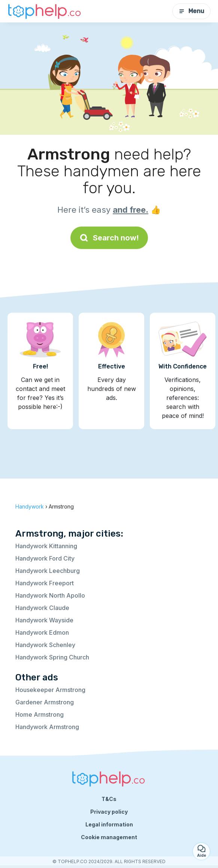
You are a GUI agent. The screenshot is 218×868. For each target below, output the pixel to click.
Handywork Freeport (45, 583)
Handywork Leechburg (48, 571)
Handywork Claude (42, 608)
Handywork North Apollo (50, 595)
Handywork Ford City (45, 558)
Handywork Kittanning (46, 546)
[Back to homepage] (45, 11)
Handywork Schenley (45, 645)
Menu (191, 11)
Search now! (109, 238)
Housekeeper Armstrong (50, 690)
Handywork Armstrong (47, 727)
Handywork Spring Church (52, 657)
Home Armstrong (40, 714)
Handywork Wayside (44, 620)
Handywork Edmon (42, 632)
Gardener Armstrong (45, 702)
